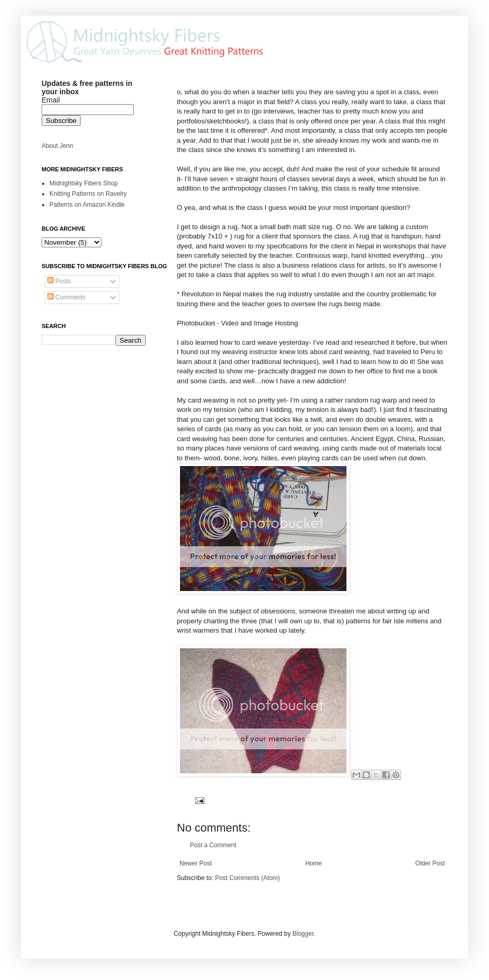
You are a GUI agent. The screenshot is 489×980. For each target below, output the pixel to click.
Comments (66, 297)
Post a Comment (213, 845)
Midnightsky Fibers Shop (83, 183)
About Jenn (57, 146)
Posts (59, 281)
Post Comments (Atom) (247, 878)
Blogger (303, 934)
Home (314, 863)
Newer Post (196, 863)
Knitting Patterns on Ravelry (88, 194)
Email (51, 100)
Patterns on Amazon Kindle (87, 205)
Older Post (430, 863)
